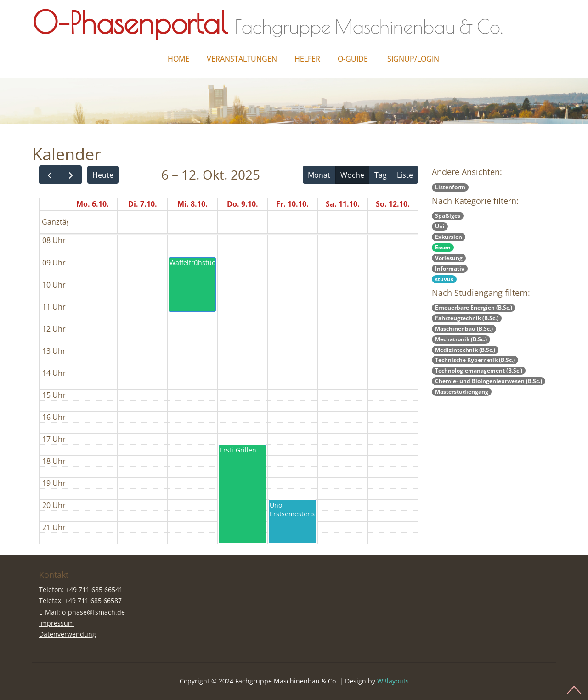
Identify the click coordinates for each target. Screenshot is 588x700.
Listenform (450, 187)
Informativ (450, 268)
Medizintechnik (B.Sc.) (465, 350)
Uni (440, 226)
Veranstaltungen (242, 59)
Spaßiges (448, 216)
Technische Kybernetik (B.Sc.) (475, 360)
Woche (352, 175)
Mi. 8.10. (192, 204)
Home (178, 59)
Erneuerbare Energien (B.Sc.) (474, 308)
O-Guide (353, 59)
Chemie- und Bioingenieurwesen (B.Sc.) (489, 381)
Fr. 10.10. (292, 204)
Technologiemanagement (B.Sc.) (479, 370)
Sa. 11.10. (343, 204)
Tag (381, 175)
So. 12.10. (393, 204)
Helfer (307, 59)
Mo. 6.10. (93, 204)
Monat (319, 175)
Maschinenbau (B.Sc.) (464, 329)
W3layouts (393, 681)
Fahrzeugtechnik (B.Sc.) (467, 318)
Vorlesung (449, 258)
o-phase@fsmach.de (93, 612)
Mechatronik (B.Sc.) (461, 339)
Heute (103, 175)
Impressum (57, 623)
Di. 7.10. (143, 204)
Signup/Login (413, 59)
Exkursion (449, 237)
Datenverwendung (68, 634)
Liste (405, 175)
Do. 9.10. (243, 204)
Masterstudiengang (462, 392)
